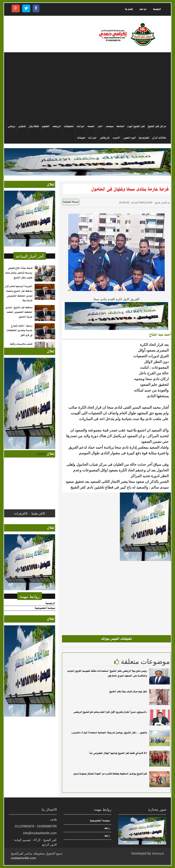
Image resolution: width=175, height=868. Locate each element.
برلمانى (12, 126)
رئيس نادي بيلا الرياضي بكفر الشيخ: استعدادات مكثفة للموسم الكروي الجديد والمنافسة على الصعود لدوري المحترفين (107, 673)
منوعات (81, 138)
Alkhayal (158, 854)
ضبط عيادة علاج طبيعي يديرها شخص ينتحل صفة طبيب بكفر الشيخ (19, 279)
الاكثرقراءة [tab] (21, 513)
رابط (107, 828)
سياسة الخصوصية (45, 608)
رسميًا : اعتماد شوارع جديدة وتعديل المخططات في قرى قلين (19, 337)
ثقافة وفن (34, 126)
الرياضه (57, 126)
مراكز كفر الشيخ (157, 126)
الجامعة (120, 126)
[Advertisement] (86, 87)
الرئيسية (157, 9)
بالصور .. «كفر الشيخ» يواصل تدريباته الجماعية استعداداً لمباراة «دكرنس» (109, 733)
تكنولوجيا (144, 138)
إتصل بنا (129, 9)
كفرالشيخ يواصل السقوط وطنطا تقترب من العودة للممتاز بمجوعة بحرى (110, 774)
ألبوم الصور (129, 138)
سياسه (110, 126)
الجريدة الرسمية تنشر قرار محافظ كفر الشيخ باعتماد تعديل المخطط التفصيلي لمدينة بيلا (18, 300)
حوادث (80, 126)
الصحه (91, 126)
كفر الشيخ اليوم (136, 126)
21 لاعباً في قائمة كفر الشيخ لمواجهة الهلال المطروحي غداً (118, 753)
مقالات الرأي (159, 138)
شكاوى (22, 126)
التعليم (46, 126)
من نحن (143, 9)
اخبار (100, 126)
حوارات (92, 138)
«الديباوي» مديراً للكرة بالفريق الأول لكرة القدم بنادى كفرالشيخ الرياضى (110, 712)
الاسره (116, 138)
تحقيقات (69, 126)
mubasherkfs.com (23, 858)
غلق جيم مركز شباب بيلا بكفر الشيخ (128, 692)
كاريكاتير (105, 138)
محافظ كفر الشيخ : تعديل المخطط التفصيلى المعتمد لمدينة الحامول (19, 319)
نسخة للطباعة (71, 202)
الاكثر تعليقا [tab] (38, 513)
